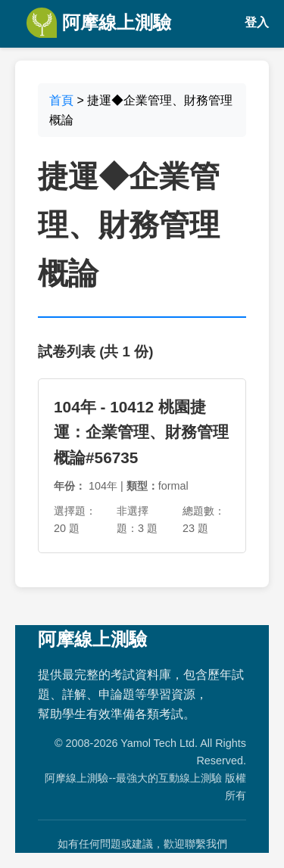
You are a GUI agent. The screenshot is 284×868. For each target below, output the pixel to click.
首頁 (61, 100)
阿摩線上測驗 (99, 23)
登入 (257, 22)
